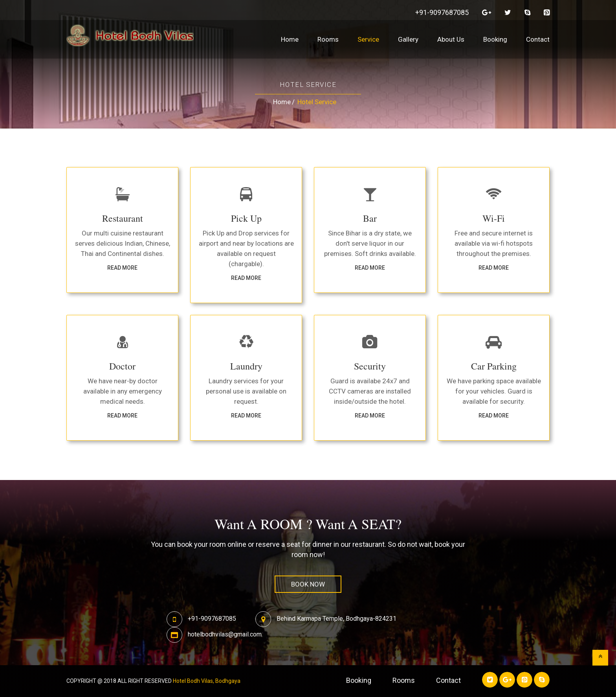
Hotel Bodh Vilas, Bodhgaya (207, 681)
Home (290, 39)
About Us (451, 39)
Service (368, 39)
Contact (538, 39)
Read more (122, 268)
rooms (404, 680)
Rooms (328, 39)
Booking (495, 39)
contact (448, 680)
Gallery (408, 39)
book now (308, 584)
